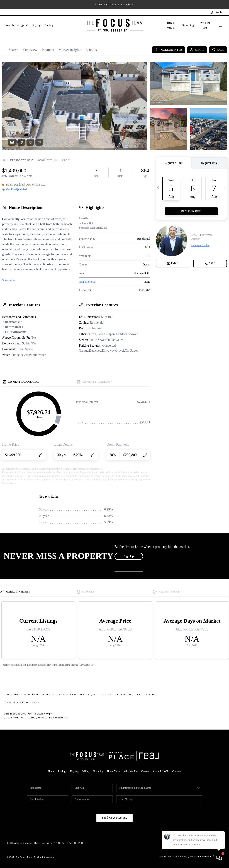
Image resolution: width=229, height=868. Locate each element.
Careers (145, 769)
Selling (49, 25)
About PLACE (161, 769)
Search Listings (17, 25)
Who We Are (205, 25)
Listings (62, 769)
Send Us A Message (114, 815)
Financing (188, 25)
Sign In (216, 12)
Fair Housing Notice (115, 4)
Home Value (170, 25)
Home (51, 769)
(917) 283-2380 (76, 841)
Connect (177, 769)
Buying (36, 25)
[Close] (221, 835)
